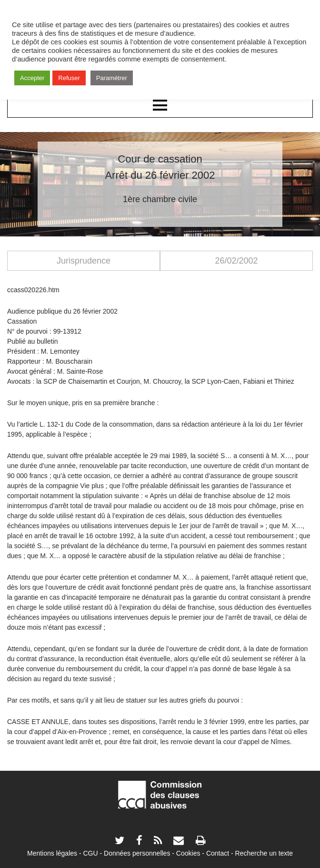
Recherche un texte (264, 853)
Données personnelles (137, 853)
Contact (218, 853)
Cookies (188, 853)
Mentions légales (52, 853)
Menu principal (160, 106)
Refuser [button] (69, 78)
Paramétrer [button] (112, 78)
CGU (91, 853)
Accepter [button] (32, 78)
